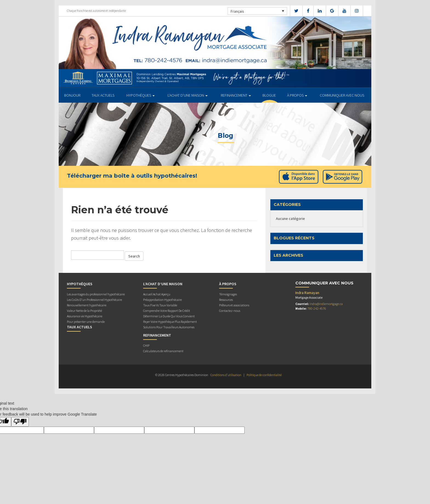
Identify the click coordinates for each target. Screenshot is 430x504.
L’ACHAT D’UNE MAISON (188, 95)
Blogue (269, 95)
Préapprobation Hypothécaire (162, 300)
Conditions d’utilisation (226, 375)
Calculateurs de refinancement (163, 351)
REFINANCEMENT (236, 95)
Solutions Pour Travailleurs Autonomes (169, 327)
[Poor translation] (20, 422)
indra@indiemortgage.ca (326, 304)
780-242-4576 (317, 308)
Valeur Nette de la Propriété (84, 311)
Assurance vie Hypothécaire (85, 316)
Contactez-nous (230, 311)
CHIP (146, 345)
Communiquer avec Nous (342, 95)
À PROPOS (297, 95)
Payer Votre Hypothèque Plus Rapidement (170, 322)
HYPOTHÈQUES (141, 95)
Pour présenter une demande (86, 322)
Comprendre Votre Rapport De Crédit (167, 311)
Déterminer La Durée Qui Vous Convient (169, 316)
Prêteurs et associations (234, 305)
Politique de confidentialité (264, 375)
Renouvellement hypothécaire (87, 305)
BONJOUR (72, 95)
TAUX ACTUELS (103, 95)
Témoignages (228, 294)
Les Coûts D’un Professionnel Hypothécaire (94, 300)
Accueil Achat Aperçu (157, 294)
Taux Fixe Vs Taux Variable (160, 305)
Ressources (226, 300)
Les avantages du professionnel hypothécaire (96, 294)
